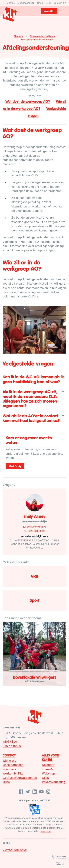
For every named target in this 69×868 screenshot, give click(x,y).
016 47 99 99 (12, 746)
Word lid (49, 11)
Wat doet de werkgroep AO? (28, 101)
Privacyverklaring (54, 782)
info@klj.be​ (10, 742)
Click (48, 3)
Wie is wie (9, 761)
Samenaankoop (26, 3)
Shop (40, 3)
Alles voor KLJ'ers (50, 758)
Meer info (46, 831)
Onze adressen (13, 765)
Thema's (18, 36)
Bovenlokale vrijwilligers (42, 36)
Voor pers (9, 769)
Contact (11, 3)
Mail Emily (15, 466)
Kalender (48, 765)
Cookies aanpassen (15, 850)
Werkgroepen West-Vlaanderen (38, 40)
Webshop (48, 773)
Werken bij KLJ (13, 773)
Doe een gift (60, 3)
